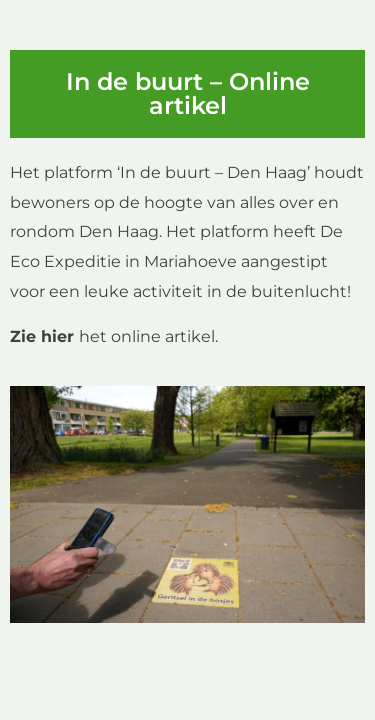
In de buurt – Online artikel (188, 93)
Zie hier (42, 336)
